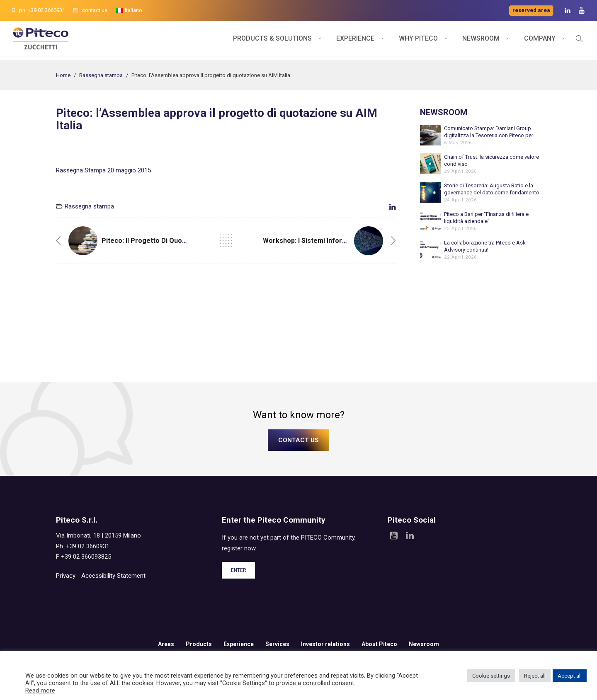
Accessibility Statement (113, 576)
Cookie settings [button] (491, 676)
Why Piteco (418, 40)
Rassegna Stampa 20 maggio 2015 (103, 170)
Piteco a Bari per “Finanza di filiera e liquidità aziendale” (486, 218)
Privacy (66, 576)
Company (540, 40)
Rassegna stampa (101, 75)
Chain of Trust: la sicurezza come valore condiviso (491, 160)
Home (63, 75)
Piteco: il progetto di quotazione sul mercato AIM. (181, 241)
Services (277, 644)
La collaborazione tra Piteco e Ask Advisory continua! (485, 246)
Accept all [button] (570, 676)
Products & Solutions (272, 40)
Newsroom (481, 40)
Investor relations (325, 644)
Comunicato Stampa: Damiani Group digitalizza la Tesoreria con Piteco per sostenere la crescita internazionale (489, 132)
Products (199, 644)
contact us (90, 10)
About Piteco (379, 644)
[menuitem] (129, 10)
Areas (166, 644)
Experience (355, 40)
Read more (40, 690)
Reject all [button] (535, 676)
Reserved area (531, 10)
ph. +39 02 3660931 (39, 10)
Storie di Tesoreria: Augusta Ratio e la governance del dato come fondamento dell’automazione (492, 189)
